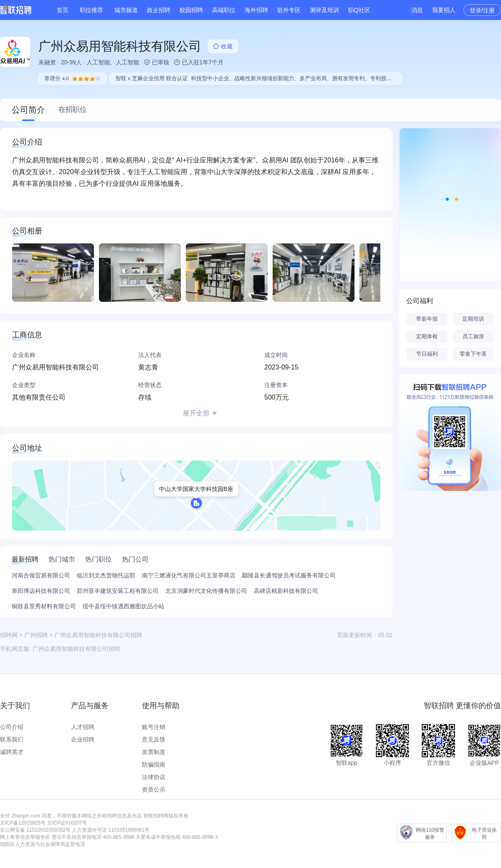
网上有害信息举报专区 (25, 837)
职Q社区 (359, 10)
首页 (63, 10)
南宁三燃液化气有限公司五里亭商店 (189, 575)
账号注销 (154, 727)
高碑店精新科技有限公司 (286, 591)
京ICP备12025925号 (23, 823)
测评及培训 (324, 10)
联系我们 (12, 739)
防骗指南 (154, 764)
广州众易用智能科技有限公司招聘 (76, 649)
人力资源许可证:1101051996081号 (111, 830)
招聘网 (9, 635)
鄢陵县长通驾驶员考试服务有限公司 (289, 575)
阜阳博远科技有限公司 (41, 591)
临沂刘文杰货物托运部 (106, 575)
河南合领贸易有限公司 (41, 575)
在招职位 (73, 110)
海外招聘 (256, 10)
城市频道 (126, 10)
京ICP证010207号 (67, 823)
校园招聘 (191, 10)
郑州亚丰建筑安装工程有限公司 (118, 591)
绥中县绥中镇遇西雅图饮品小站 (124, 606)
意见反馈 (154, 739)
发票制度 (154, 752)
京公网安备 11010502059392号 (35, 830)
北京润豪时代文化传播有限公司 (206, 591)
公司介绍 (12, 727)
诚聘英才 (12, 752)
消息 (417, 10)
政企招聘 (159, 10)
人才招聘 (83, 727)
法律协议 (154, 777)
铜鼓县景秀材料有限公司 (44, 606)
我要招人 (444, 10)
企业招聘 (83, 739)
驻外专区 (289, 10)
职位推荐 (91, 10)
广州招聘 (36, 635)
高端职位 (224, 10)
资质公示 (154, 790)
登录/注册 (482, 10)
